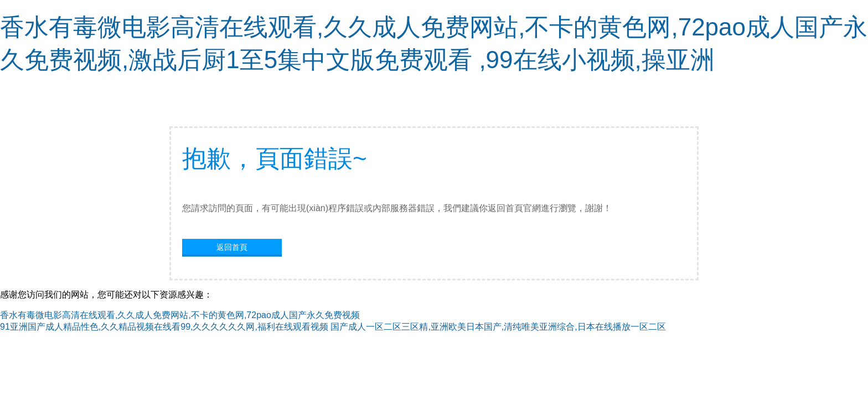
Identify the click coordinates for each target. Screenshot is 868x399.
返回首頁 (232, 247)
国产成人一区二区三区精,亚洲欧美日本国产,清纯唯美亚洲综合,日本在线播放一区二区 (498, 327)
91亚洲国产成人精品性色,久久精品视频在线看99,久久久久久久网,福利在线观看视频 (164, 327)
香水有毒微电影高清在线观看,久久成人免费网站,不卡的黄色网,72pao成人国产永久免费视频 (180, 315)
